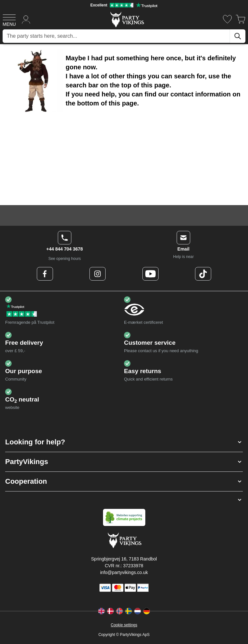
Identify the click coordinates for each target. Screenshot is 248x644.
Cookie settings (124, 625)
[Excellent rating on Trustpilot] (124, 5)
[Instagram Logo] (98, 274)
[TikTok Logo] (203, 274)
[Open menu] (9, 19)
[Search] (238, 36)
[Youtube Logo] (150, 274)
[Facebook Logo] (45, 274)
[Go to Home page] (127, 19)
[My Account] (26, 19)
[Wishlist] (227, 19)
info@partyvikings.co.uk (124, 572)
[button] (124, 442)
